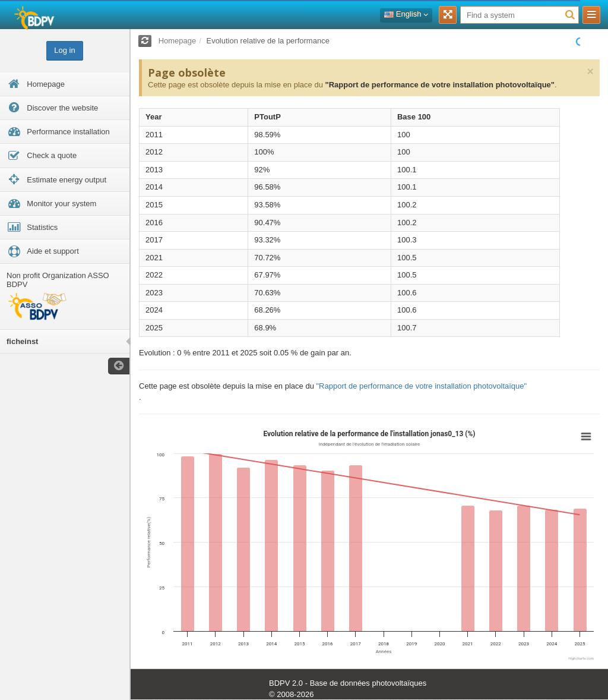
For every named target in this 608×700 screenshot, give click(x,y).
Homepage (178, 41)
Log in (64, 50)
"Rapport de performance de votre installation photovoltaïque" (439, 85)
